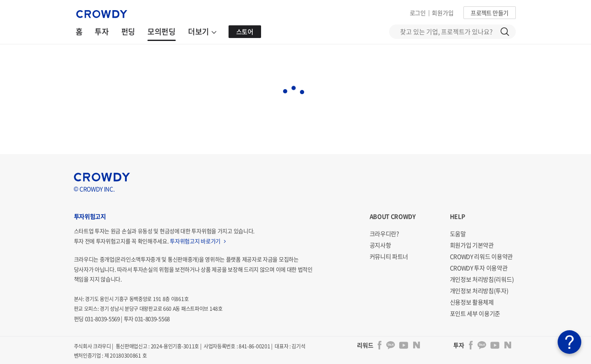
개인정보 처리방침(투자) (479, 291)
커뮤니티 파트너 (389, 256)
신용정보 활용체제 (472, 302)
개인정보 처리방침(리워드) (482, 279)
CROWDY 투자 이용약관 (479, 268)
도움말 (458, 234)
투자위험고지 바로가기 (198, 241)
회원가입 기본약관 (472, 245)
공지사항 (380, 245)
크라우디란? (384, 234)
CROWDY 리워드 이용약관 (482, 256)
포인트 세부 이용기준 (475, 313)
